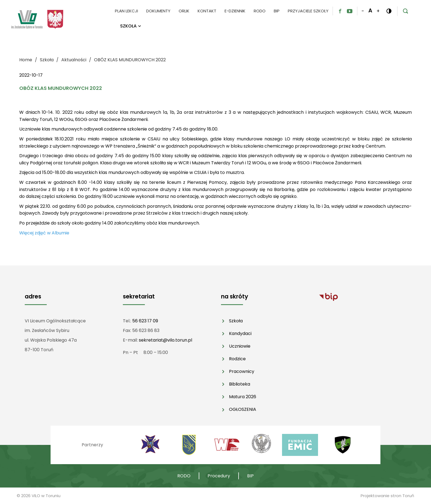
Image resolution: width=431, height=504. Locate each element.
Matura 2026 (243, 397)
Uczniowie (240, 346)
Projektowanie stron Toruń (387, 496)
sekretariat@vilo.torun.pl (165, 340)
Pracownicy (242, 371)
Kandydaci (240, 333)
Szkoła (236, 321)
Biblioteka (240, 384)
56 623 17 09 (145, 321)
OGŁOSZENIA (243, 409)
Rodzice (237, 359)
